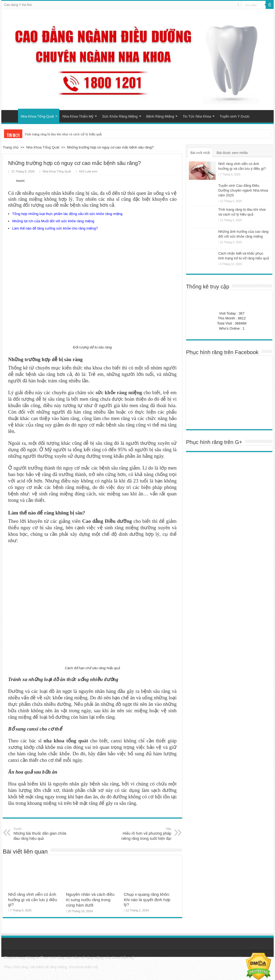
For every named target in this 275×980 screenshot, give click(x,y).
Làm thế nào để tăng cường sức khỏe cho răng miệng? (55, 228)
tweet (20, 181)
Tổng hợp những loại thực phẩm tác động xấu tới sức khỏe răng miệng (67, 214)
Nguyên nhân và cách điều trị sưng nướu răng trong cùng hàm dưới (90, 900)
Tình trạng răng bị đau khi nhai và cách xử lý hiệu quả (63, 134)
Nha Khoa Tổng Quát (37, 116)
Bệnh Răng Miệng (160, 116)
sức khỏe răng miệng (119, 392)
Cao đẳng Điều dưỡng (107, 521)
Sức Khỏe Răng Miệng (120, 116)
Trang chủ (11, 116)
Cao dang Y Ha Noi (18, 5)
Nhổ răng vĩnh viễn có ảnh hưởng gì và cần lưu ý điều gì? (32, 899)
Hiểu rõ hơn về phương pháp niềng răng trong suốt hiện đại (144, 834)
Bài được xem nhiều (232, 153)
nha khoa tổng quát (66, 741)
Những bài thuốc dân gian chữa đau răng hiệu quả (41, 834)
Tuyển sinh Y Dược (235, 116)
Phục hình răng (52, 958)
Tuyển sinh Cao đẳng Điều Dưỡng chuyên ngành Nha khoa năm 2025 (243, 190)
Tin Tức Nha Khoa (197, 116)
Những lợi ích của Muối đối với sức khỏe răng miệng (53, 221)
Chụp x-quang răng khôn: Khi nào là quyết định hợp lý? (147, 899)
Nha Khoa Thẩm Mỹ (78, 116)
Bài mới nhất (200, 153)
